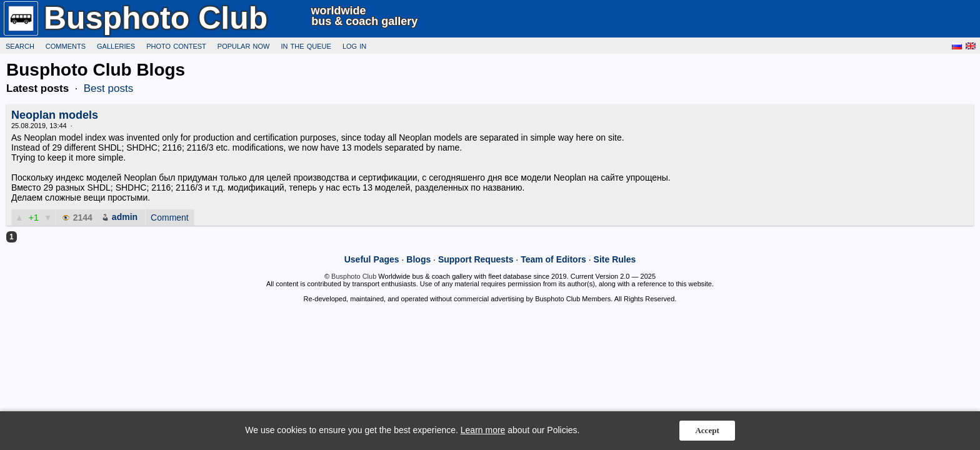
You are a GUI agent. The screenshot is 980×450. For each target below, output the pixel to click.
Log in (354, 45)
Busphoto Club (354, 276)
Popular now (244, 45)
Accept (707, 430)
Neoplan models (55, 115)
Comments (66, 45)
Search (20, 45)
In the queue (306, 45)
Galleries (116, 45)
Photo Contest (176, 45)
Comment (170, 217)
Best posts (108, 88)
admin (125, 217)
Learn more (483, 430)
